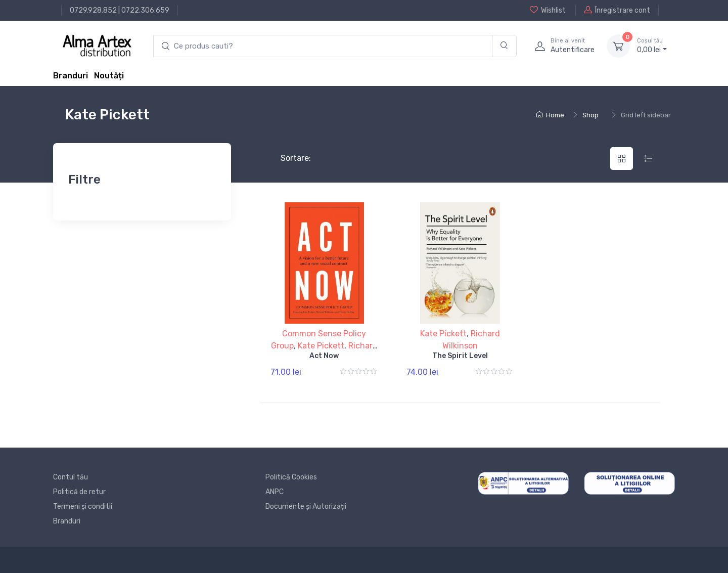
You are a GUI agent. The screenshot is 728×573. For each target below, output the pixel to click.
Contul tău (71, 477)
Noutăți (109, 76)
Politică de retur (79, 492)
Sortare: (287, 158)
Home (550, 115)
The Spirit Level (460, 356)
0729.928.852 (93, 10)
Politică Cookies (291, 477)
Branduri (71, 76)
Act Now (324, 356)
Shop (590, 115)
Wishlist (548, 10)
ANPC (275, 492)
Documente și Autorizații (306, 506)
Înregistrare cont (617, 10)
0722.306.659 (145, 10)
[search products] (323, 46)
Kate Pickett (321, 346)
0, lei (652, 46)
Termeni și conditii (83, 506)
